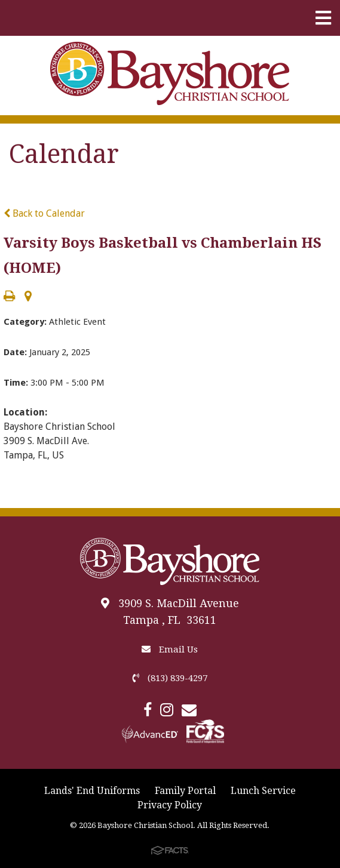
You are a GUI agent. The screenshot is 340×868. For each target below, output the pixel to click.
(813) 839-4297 (170, 678)
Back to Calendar (44, 213)
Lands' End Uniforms (92, 791)
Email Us (170, 650)
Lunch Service (263, 791)
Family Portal (185, 791)
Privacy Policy (170, 805)
